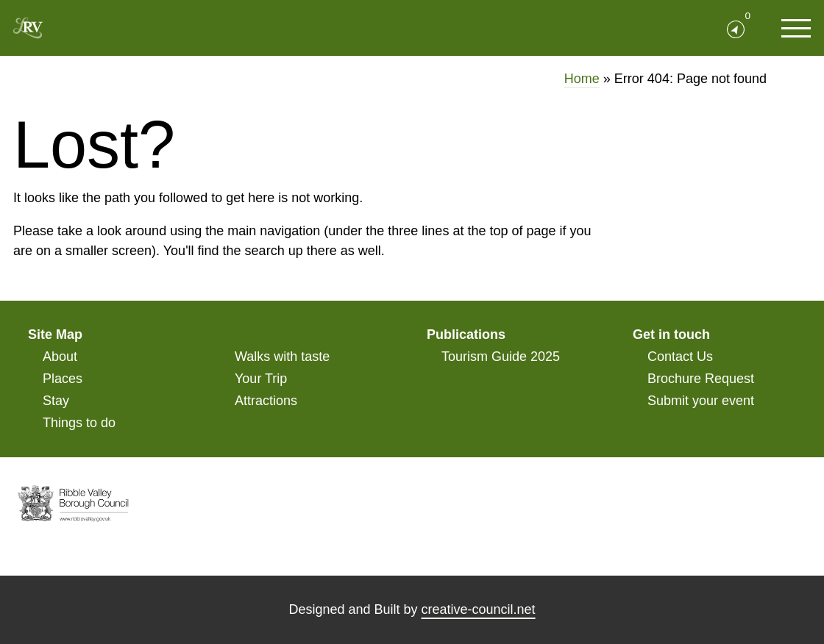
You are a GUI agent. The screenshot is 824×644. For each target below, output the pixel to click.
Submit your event (701, 401)
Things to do (79, 423)
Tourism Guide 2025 (501, 357)
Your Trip (261, 379)
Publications (466, 334)
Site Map (55, 334)
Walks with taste (282, 357)
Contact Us (680, 357)
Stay (56, 401)
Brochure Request (701, 379)
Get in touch (671, 334)
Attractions (266, 401)
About (60, 357)
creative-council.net (479, 609)
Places (63, 379)
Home (582, 79)
